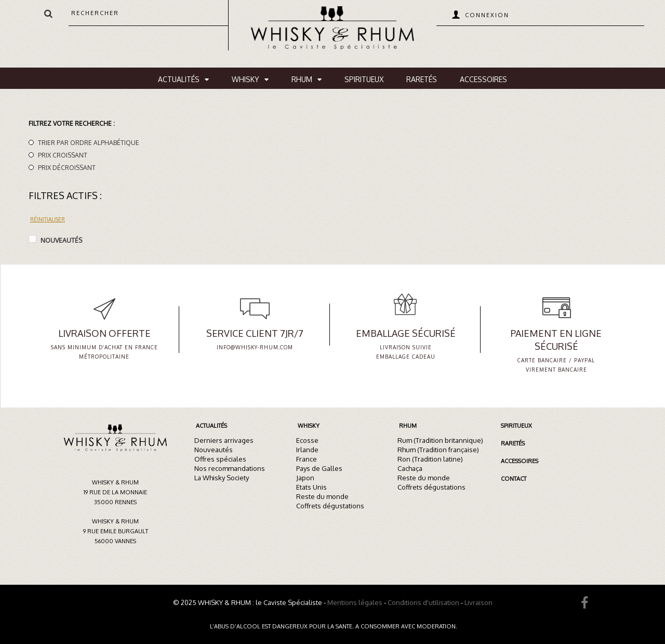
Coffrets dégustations (330, 506)
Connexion (487, 15)
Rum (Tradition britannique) (440, 440)
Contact (514, 479)
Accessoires (483, 79)
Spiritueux (364, 79)
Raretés (422, 79)
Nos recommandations (230, 468)
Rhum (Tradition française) (438, 450)
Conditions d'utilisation (423, 602)
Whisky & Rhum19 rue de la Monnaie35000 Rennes (115, 492)
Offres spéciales (220, 459)
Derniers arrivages (224, 440)
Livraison (478, 602)
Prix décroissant (67, 168)
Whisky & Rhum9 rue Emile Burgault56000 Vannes (116, 531)
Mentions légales (355, 602)
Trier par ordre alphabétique (89, 143)
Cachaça (410, 468)
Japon (305, 478)
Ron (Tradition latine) (430, 459)
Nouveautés (61, 240)
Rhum (302, 79)
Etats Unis (311, 487)
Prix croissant (63, 155)
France (307, 459)
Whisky (245, 79)
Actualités (179, 79)
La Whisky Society (222, 478)
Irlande (307, 450)
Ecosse (307, 440)
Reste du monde (322, 496)
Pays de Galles (319, 468)
